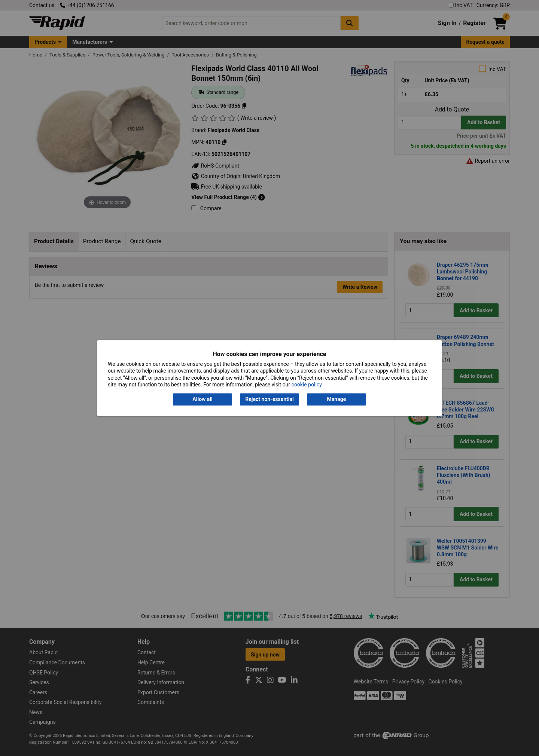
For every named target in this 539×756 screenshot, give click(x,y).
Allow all (202, 400)
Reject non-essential (269, 400)
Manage (337, 400)
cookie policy (307, 385)
